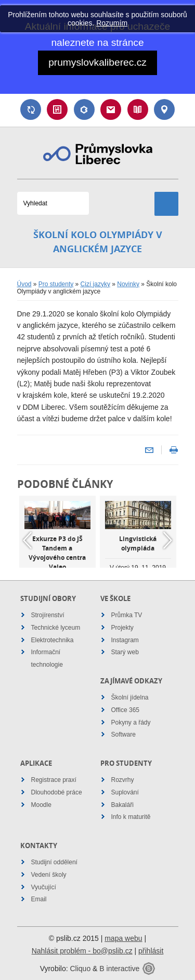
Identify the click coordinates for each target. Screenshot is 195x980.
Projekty (122, 628)
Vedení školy (49, 875)
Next (168, 541)
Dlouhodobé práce (57, 792)
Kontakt (164, 109)
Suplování (31, 109)
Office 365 (125, 710)
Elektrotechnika (53, 640)
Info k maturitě (131, 817)
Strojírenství (48, 615)
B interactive (119, 969)
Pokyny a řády (131, 722)
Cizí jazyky (95, 284)
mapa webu (123, 938)
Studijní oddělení (54, 862)
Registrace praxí (54, 780)
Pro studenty (56, 284)
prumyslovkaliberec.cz (97, 62)
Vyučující (44, 887)
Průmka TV (127, 615)
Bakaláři (84, 109)
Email (111, 109)
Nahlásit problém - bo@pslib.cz (82, 951)
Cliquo (80, 969)
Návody (138, 109)
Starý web (125, 652)
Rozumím (112, 23)
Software (123, 734)
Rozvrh (57, 109)
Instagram (125, 640)
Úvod (24, 284)
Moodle (41, 805)
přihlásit (151, 951)
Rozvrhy (123, 780)
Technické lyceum (56, 628)
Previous (28, 541)
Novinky (128, 284)
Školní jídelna (130, 697)
